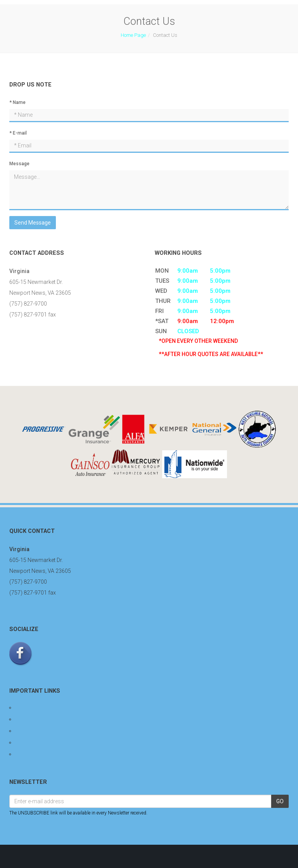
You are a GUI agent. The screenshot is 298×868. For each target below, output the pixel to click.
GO (280, 801)
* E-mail (18, 133)
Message (19, 164)
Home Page (133, 35)
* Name (17, 102)
